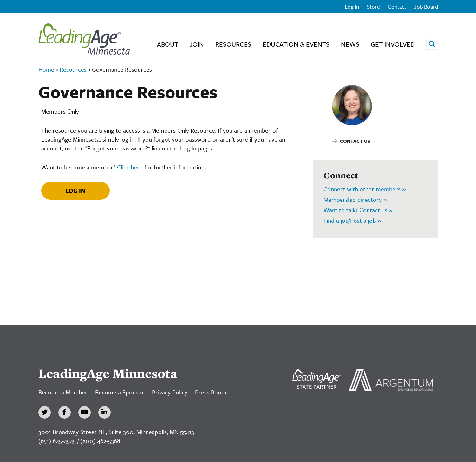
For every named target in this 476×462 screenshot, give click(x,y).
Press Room (211, 392)
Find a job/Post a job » (352, 220)
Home (46, 69)
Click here (130, 167)
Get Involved (393, 44)
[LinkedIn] (104, 412)
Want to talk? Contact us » (358, 210)
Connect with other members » (365, 189)
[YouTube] (85, 412)
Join (197, 44)
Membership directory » (355, 199)
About (168, 44)
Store (373, 7)
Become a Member (63, 392)
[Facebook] (65, 412)
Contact (397, 7)
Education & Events (296, 44)
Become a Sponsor (120, 392)
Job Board (426, 7)
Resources (233, 44)
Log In (352, 7)
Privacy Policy (170, 392)
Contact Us (355, 141)
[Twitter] (45, 412)
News (350, 44)
